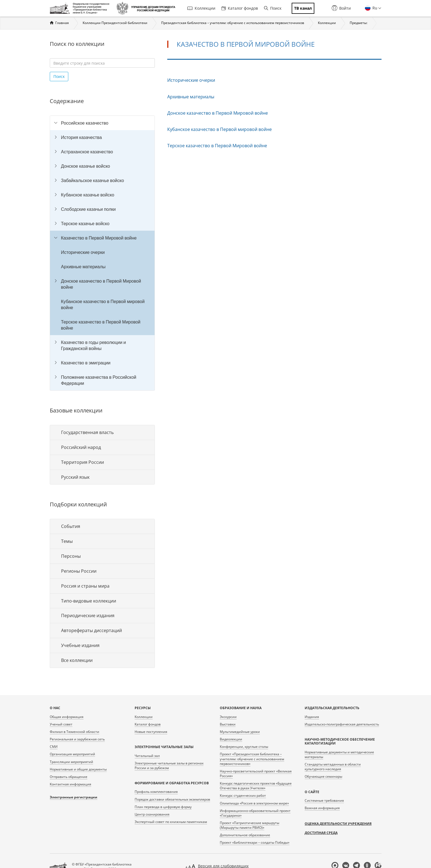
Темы (67, 541)
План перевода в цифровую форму (163, 807)
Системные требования (324, 800)
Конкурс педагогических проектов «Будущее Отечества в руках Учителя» (256, 786)
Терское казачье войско (85, 223)
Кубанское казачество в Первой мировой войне (103, 304)
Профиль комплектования (156, 792)
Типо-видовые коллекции (89, 601)
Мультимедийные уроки (240, 732)
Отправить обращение (69, 777)
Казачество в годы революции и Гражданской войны (94, 345)
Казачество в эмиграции (86, 363)
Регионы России (79, 571)
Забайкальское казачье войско (93, 180)
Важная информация (322, 808)
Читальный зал (147, 756)
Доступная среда (321, 833)
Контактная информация (70, 784)
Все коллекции (77, 660)
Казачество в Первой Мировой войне (99, 238)
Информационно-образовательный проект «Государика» (255, 813)
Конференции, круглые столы (244, 747)
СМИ (54, 747)
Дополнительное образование (245, 835)
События (71, 526)
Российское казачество (85, 123)
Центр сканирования (152, 814)
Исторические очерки (83, 252)
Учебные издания (80, 645)
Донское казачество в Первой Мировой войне (101, 284)
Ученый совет (61, 724)
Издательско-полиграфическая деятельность (342, 724)
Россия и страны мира (85, 586)
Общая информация (67, 717)
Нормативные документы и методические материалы (339, 754)
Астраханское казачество (87, 152)
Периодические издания (88, 616)
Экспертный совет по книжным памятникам (171, 822)
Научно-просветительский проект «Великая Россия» (256, 774)
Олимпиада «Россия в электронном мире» (254, 803)
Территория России (83, 462)
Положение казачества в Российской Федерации (99, 380)
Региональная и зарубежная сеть (77, 739)
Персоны (71, 556)
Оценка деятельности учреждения (338, 824)
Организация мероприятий (72, 754)
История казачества (82, 137)
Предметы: (359, 23)
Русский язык (75, 477)
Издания (312, 717)
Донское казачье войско (86, 166)
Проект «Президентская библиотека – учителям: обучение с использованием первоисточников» (252, 759)
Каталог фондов (240, 8)
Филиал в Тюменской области (75, 732)
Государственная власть (87, 432)
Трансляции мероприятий (71, 762)
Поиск (273, 8)
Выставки (228, 724)
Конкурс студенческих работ (243, 795)
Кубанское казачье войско (88, 195)
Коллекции (201, 8)
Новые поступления (151, 732)
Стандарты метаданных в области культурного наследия (333, 767)
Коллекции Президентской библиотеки (115, 23)
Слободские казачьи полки (88, 209)
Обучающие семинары (323, 776)
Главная (62, 23)
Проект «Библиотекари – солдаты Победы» (255, 842)
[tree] (102, 253)
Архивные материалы (83, 267)
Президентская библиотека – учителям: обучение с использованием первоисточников (233, 23)
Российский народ (81, 447)
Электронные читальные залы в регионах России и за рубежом (169, 766)
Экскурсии (228, 717)
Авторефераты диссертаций (92, 630)
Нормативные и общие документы (78, 769)
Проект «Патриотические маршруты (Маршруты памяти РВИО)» (250, 825)
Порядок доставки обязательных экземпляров (172, 799)
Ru (374, 8)
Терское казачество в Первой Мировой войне (101, 325)
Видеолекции (231, 739)
